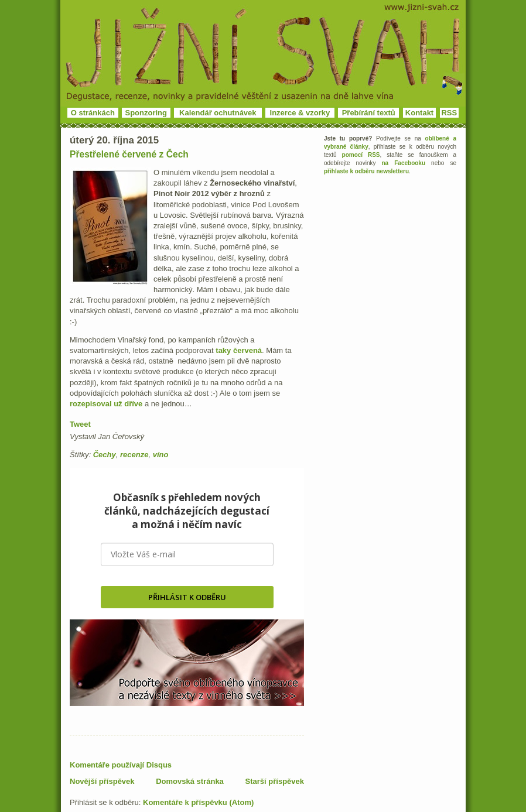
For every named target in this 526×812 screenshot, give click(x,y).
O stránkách (93, 113)
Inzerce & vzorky (300, 113)
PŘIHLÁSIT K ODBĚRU (187, 597)
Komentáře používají (121, 765)
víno (161, 455)
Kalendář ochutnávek (218, 113)
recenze (134, 455)
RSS (449, 113)
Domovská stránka (190, 781)
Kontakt (419, 113)
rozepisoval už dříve (106, 404)
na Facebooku (404, 163)
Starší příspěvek (275, 781)
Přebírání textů (369, 113)
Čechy (105, 455)
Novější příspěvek (102, 781)
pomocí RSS (361, 155)
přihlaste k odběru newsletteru (366, 171)
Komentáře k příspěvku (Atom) (198, 802)
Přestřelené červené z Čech (129, 154)
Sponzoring (146, 113)
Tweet (80, 424)
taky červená (239, 350)
